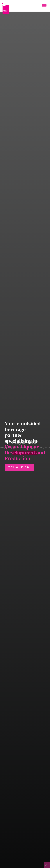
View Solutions (19, 467)
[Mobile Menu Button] (44, 6)
